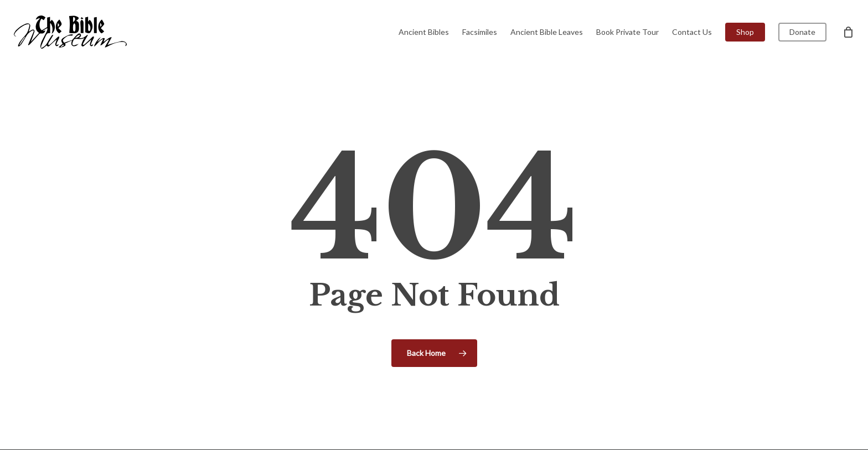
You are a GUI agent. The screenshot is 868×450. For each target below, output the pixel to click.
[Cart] (848, 32)
